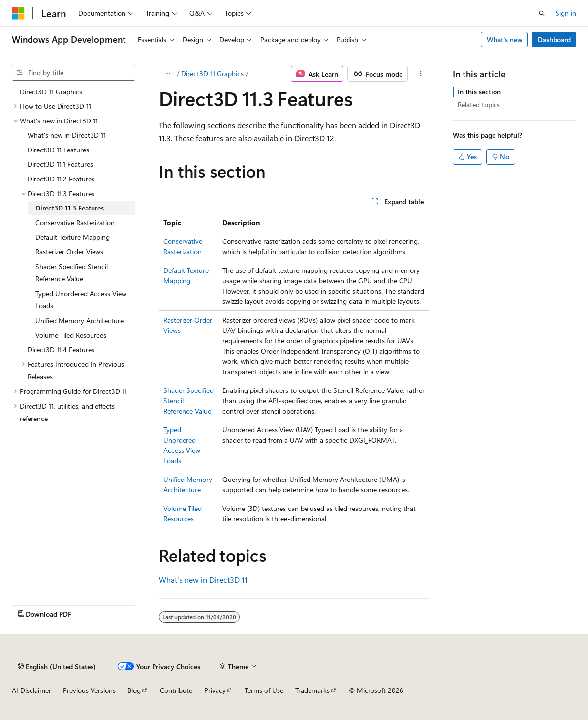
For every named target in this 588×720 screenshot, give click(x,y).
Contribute (176, 690)
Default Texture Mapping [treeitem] (73, 237)
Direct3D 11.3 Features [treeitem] (70, 208)
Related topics (479, 105)
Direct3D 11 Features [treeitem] (58, 150)
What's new (505, 40)
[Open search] (542, 13)
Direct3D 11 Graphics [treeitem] (51, 92)
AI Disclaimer (31, 690)
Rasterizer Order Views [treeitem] (69, 252)
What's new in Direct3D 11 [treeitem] (67, 135)
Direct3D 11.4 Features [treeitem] (61, 349)
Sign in (566, 13)
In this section (479, 92)
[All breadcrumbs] (168, 74)
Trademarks (312, 690)
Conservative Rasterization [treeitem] (75, 223)
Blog (134, 690)
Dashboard (554, 40)
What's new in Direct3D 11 (203, 580)
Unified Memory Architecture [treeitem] (79, 320)
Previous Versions (89, 690)
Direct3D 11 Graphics (212, 74)
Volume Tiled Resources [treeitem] (71, 335)
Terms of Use (264, 690)
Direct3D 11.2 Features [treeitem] (61, 179)
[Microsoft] (18, 13)
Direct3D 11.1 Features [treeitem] (60, 164)
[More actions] (420, 74)
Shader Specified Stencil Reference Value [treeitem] (72, 273)
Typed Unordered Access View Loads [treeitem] (81, 300)
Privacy (215, 690)
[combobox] (74, 73)
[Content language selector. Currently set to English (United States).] (57, 666)
